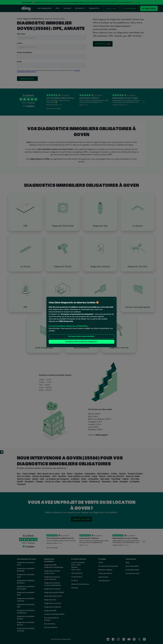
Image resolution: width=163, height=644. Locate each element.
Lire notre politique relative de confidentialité (68, 326)
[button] (114, 299)
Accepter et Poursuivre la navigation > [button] (81, 342)
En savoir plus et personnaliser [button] (81, 336)
